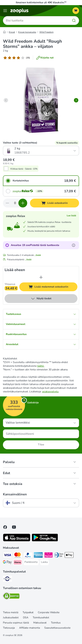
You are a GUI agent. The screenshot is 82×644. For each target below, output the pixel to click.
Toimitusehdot (41, 618)
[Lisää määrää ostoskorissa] (23, 203)
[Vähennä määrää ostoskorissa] (7, 203)
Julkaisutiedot (11, 618)
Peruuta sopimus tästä (16, 623)
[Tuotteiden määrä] (15, 203)
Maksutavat (40, 623)
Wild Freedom (46, 32)
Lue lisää (71, 216)
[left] (6, 100)
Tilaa (41, 445)
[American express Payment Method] (38, 555)
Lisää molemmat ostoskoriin (53, 287)
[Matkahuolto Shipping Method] (7, 579)
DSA (26, 618)
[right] (76, 100)
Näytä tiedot (41, 299)
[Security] (11, 597)
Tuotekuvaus (41, 314)
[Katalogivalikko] (5, 11)
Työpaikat (28, 612)
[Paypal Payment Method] (28, 555)
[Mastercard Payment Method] (18, 555)
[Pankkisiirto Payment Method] (31, 562)
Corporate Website (49, 612)
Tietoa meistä (11, 612)
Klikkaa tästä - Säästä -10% (24, 169)
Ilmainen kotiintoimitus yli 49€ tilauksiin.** (41, 2)
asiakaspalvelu (50, 392)
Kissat (12, 32)
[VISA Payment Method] (7, 555)
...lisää (38, 255)
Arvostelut (41, 344)
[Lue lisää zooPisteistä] (74, 245)
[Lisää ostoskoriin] (55, 203)
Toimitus (56, 623)
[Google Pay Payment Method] (7, 563)
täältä (41, 366)
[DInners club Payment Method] (59, 555)
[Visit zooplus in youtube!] (14, 527)
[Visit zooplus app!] (17, 541)
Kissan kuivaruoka (27, 32)
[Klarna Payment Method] (18, 563)
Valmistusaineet (41, 324)
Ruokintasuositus (41, 334)
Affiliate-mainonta (30, 628)
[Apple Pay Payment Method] (69, 555)
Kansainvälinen (15, 494)
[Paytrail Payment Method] (49, 555)
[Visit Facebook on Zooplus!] (5, 527)
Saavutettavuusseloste (57, 628)
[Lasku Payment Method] (44, 562)
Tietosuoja (9, 628)
